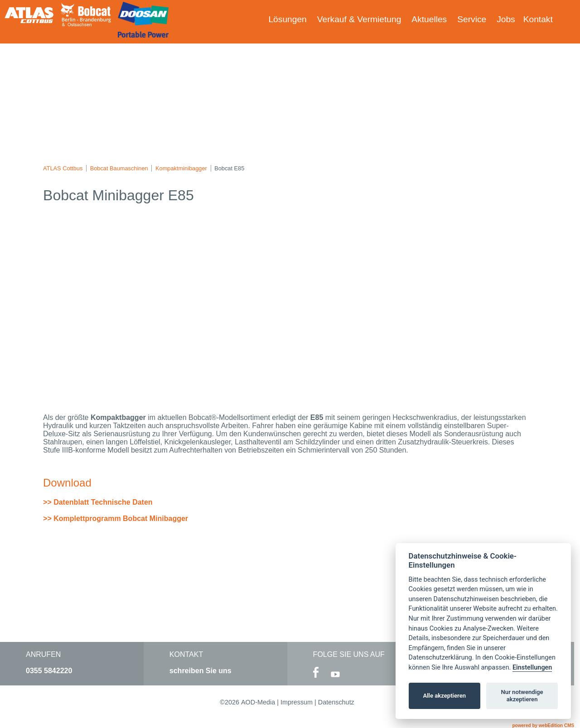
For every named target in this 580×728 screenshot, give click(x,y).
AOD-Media (258, 702)
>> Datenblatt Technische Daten (98, 502)
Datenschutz (336, 702)
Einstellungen (532, 668)
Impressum (297, 702)
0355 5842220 (49, 671)
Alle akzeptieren (444, 696)
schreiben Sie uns (201, 671)
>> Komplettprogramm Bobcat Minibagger (116, 518)
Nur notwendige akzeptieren (522, 696)
